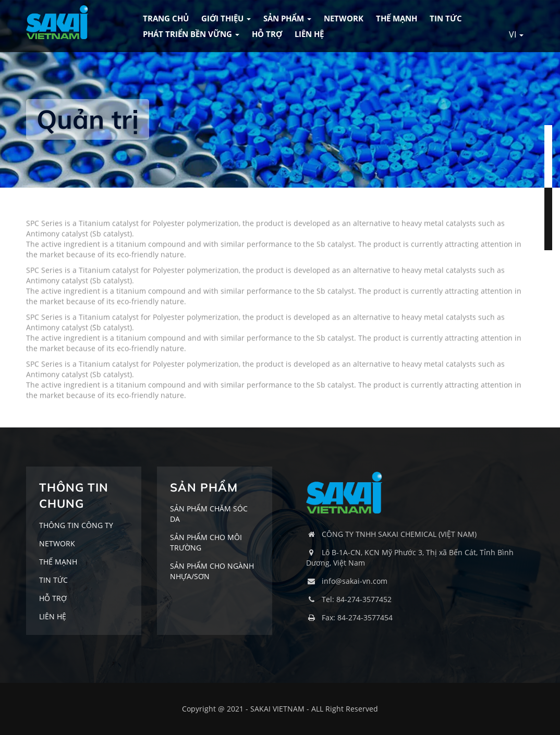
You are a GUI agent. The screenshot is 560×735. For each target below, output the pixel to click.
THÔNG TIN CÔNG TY (76, 525)
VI (516, 34)
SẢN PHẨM (287, 18)
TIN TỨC (446, 18)
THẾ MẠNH (397, 18)
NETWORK (344, 18)
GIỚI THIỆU (226, 18)
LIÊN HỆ (309, 34)
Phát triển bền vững (191, 34)
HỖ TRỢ (267, 34)
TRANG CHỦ (166, 18)
